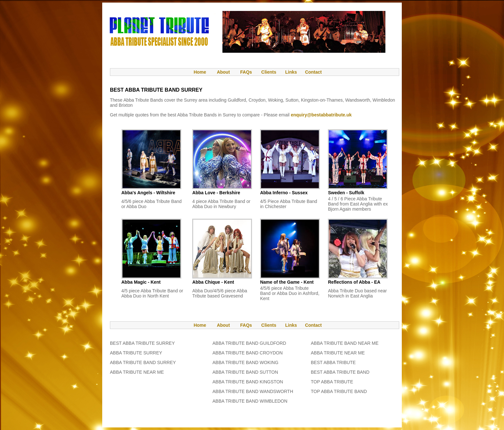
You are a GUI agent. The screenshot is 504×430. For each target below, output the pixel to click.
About (223, 72)
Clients (268, 72)
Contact (313, 72)
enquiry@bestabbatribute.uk (321, 115)
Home (197, 72)
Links (291, 72)
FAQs (246, 72)
